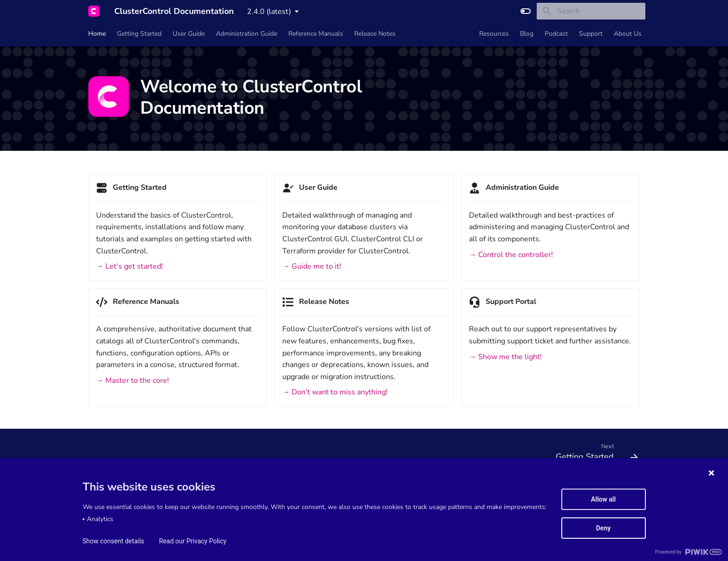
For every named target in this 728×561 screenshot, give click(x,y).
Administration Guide (247, 34)
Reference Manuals (316, 34)
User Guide (189, 34)
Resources (494, 34)
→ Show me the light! (505, 357)
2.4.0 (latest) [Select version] (269, 12)
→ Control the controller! (511, 255)
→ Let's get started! (130, 266)
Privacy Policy (313, 494)
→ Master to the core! (133, 380)
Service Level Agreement (171, 494)
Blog (527, 34)
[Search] (591, 11)
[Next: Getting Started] (594, 454)
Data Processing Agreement (249, 494)
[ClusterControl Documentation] (94, 11)
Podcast (556, 34)
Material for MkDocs (140, 551)
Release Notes (375, 34)
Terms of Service (108, 494)
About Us (628, 34)
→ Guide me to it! (312, 266)
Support (591, 34)
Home (97, 34)
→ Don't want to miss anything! (335, 392)
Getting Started (139, 34)
